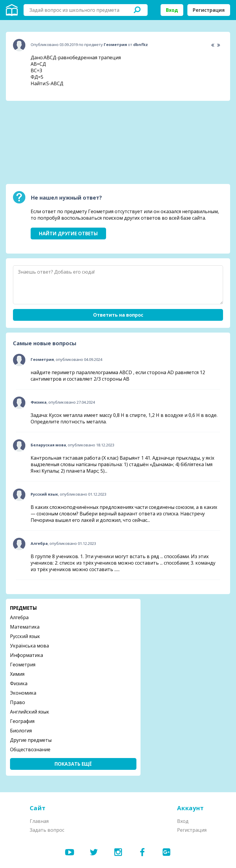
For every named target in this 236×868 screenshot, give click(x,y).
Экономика (23, 693)
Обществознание (30, 749)
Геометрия (23, 665)
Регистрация (209, 10)
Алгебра (19, 617)
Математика (25, 627)
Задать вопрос (47, 830)
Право (18, 702)
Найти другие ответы (68, 234)
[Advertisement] (50, 142)
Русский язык (25, 636)
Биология (21, 731)
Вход (172, 10)
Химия (17, 674)
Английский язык (30, 712)
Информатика (27, 655)
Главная (39, 821)
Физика (19, 683)
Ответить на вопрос (118, 315)
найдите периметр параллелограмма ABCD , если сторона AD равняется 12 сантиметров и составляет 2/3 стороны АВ (118, 376)
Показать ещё (73, 764)
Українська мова (29, 646)
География (22, 721)
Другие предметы (31, 740)
